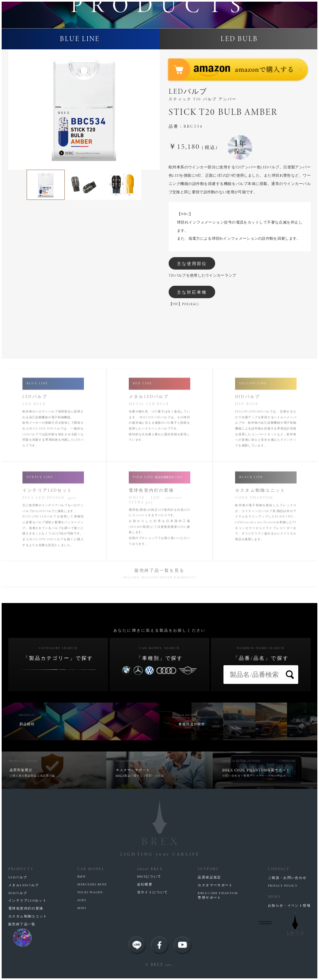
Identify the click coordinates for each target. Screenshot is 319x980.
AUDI (82, 900)
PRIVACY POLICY (283, 886)
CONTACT (279, 869)
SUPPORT (208, 869)
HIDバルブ (18, 893)
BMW (82, 877)
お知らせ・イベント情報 (289, 906)
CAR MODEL (91, 869)
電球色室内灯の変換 (26, 909)
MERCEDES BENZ (92, 885)
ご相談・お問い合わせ (287, 878)
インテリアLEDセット (27, 901)
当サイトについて (153, 892)
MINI (82, 908)
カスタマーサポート (215, 885)
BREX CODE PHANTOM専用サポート (218, 896)
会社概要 (145, 885)
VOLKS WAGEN (90, 892)
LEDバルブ (18, 878)
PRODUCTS (21, 869)
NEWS (274, 897)
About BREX (150, 869)
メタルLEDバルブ (23, 885)
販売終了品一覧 (22, 924)
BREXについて (149, 877)
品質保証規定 (209, 878)
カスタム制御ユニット (28, 917)
